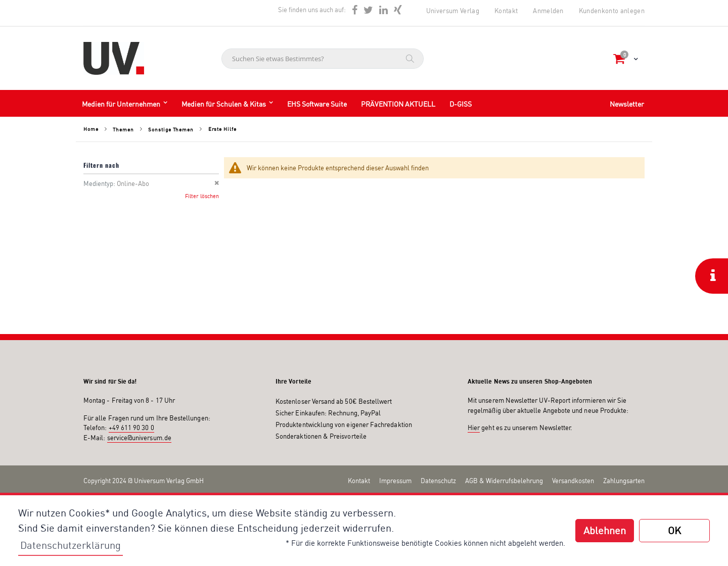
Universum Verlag (453, 11)
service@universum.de (139, 438)
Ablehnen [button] (605, 530)
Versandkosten (573, 481)
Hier (474, 428)
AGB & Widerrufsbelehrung (504, 481)
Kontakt (506, 11)
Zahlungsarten (624, 481)
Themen (123, 129)
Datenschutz (438, 481)
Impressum (395, 481)
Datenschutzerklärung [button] (71, 545)
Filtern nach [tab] (101, 165)
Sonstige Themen (171, 129)
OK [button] (674, 530)
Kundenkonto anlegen (612, 11)
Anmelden (548, 11)
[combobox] (323, 59)
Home (91, 129)
